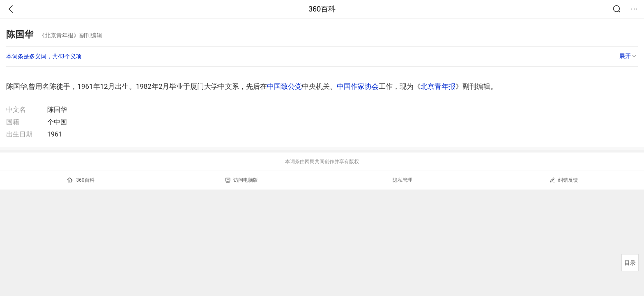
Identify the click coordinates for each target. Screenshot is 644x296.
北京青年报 (438, 86)
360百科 (322, 9)
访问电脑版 (242, 180)
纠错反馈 (564, 180)
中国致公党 (284, 86)
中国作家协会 (358, 86)
